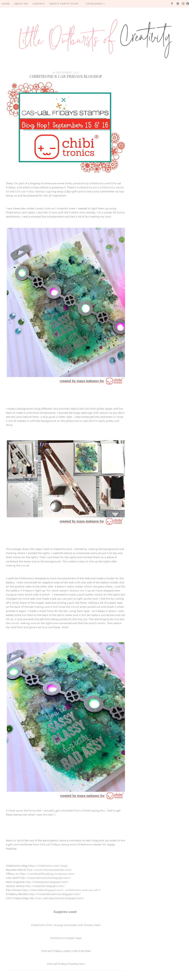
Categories (95, 4)
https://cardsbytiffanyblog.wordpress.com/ (47, 874)
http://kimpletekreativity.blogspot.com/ (55, 894)
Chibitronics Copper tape (66, 938)
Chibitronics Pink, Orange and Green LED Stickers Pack (66, 925)
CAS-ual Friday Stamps (30, 192)
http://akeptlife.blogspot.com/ (45, 886)
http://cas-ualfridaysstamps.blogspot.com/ (57, 898)
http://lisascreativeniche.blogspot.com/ (45, 878)
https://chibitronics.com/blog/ (48, 866)
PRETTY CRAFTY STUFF (64, 4)
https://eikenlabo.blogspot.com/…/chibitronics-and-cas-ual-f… (62, 890)
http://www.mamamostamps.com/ (50, 870)
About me (21, 4)
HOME (6, 4)
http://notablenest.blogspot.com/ (47, 882)
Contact (39, 4)
